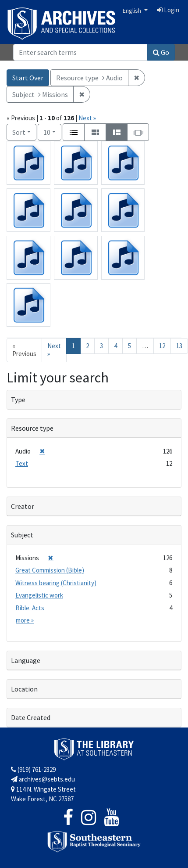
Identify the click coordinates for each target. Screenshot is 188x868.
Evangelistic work (39, 595)
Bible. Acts (30, 608)
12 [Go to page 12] (162, 346)
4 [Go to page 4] (115, 346)
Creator (23, 506)
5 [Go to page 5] (129, 346)
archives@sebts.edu (43, 779)
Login (168, 10)
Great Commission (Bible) (50, 570)
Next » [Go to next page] (54, 350)
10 (52, 131)
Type (18, 400)
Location (24, 689)
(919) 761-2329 (33, 769)
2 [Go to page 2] (87, 346)
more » (25, 620)
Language (26, 660)
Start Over (28, 78)
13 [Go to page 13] (179, 346)
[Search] (80, 52)
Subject (22, 535)
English (133, 11)
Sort (19, 132)
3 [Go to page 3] (101, 346)
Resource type (32, 428)
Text (22, 463)
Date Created (31, 717)
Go (161, 52)
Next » (87, 118)
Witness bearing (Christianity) (56, 583)
